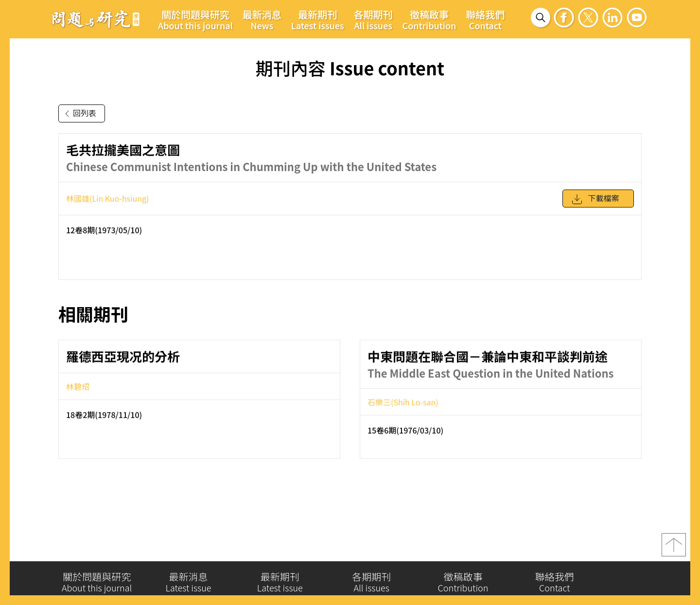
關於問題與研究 (195, 19)
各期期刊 (373, 19)
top (674, 549)
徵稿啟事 (429, 19)
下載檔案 (595, 204)
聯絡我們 (485, 19)
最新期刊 (318, 19)
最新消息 (262, 19)
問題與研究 (96, 19)
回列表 (79, 114)
